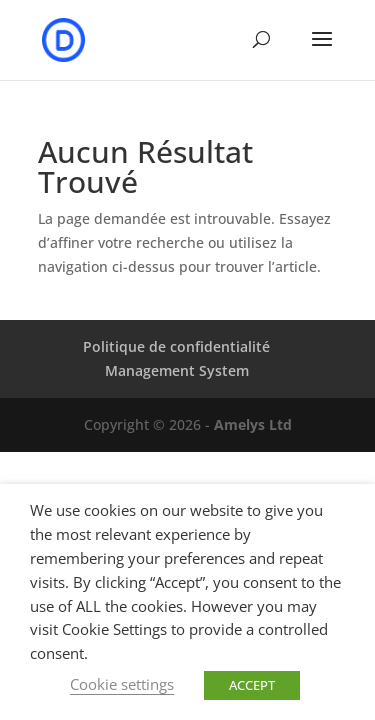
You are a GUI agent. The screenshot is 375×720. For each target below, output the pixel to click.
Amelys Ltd (253, 424)
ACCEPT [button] (252, 685)
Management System (177, 370)
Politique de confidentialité (176, 346)
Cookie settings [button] (122, 684)
